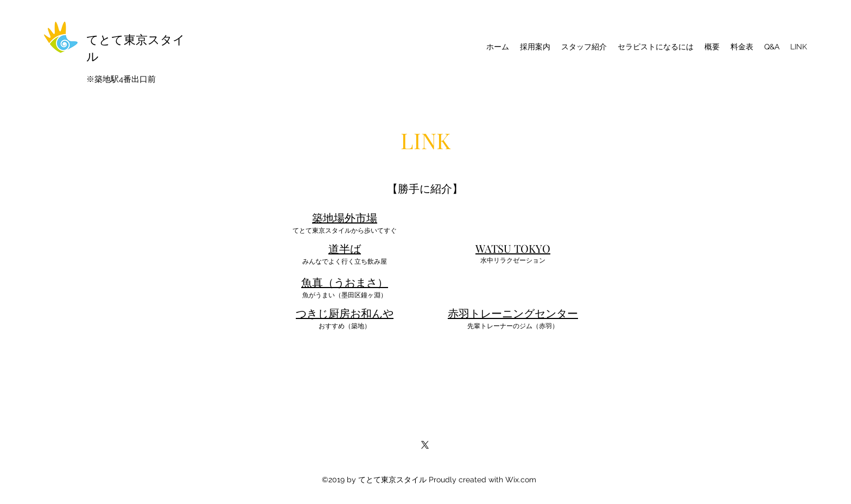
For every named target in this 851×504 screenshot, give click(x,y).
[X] (425, 445)
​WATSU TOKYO (513, 248)
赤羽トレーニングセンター (513, 313)
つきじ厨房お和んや (345, 313)
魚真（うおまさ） (345, 282)
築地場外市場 (345, 217)
